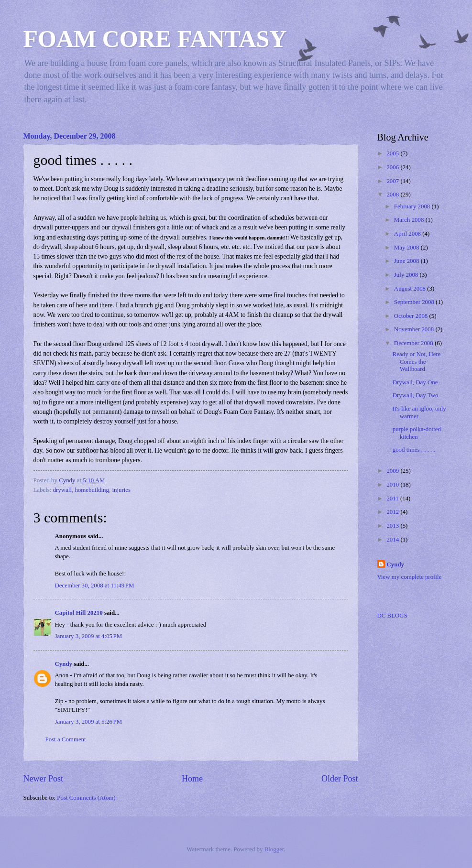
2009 (393, 471)
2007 (393, 181)
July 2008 (407, 275)
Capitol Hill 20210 (79, 613)
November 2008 (415, 329)
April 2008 (408, 234)
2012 (393, 512)
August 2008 (411, 289)
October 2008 (412, 316)
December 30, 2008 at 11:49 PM (95, 586)
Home (192, 779)
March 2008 (410, 220)
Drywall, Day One (415, 382)
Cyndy (64, 664)
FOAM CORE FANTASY (155, 39)
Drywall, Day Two (416, 395)
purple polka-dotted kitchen (417, 433)
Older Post (340, 779)
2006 (393, 167)
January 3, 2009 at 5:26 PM (89, 722)
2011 (393, 499)
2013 (393, 526)
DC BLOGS (392, 616)
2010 (393, 485)
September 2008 (415, 302)
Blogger (274, 849)
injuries (121, 490)
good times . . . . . (414, 450)
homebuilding (92, 490)
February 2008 (413, 206)
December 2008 (414, 343)
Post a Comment (66, 739)
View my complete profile (410, 577)
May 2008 (407, 248)
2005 (393, 153)
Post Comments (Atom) (86, 798)
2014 (393, 540)
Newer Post (44, 779)
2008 (393, 195)
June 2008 (407, 261)
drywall (62, 490)
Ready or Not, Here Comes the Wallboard (417, 362)
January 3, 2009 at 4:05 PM (89, 636)
